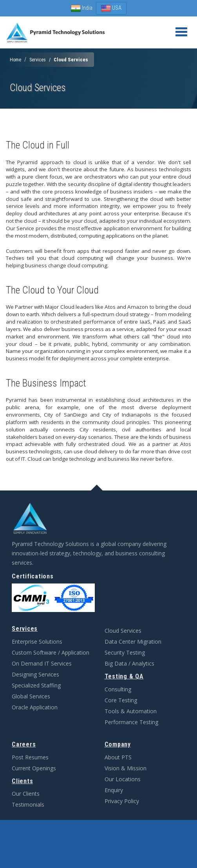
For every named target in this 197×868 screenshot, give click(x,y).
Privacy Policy (122, 801)
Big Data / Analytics (129, 663)
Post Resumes (30, 757)
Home (15, 60)
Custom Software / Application (51, 652)
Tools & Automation (131, 711)
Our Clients (26, 794)
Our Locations (123, 779)
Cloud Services (123, 631)
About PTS (118, 757)
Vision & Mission (126, 768)
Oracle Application (35, 707)
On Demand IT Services (42, 663)
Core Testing (121, 700)
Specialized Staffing (36, 685)
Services (38, 60)
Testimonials (28, 804)
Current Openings (34, 768)
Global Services (31, 696)
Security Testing (125, 652)
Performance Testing (131, 722)
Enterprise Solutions (37, 642)
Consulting (118, 689)
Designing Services (35, 674)
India (82, 8)
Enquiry (114, 790)
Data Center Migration (133, 642)
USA (111, 8)
